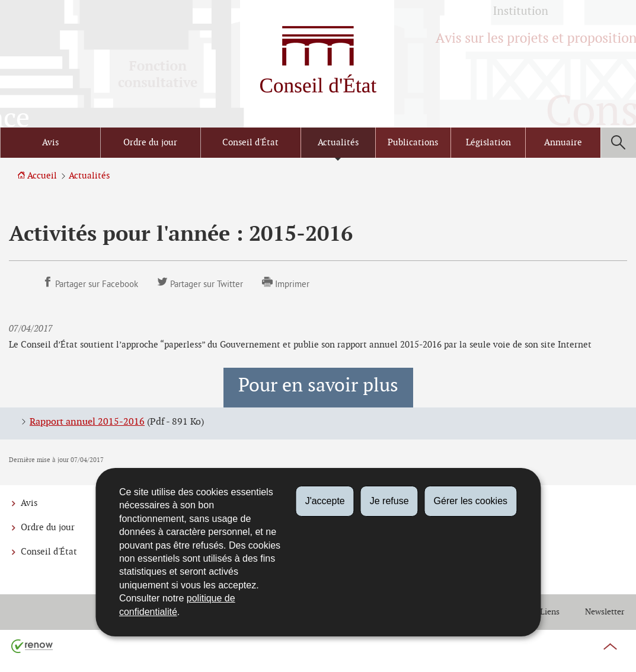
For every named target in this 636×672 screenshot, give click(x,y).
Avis (50, 143)
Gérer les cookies (471, 501)
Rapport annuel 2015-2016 (87, 422)
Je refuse (389, 501)
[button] (618, 143)
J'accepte (325, 501)
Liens (550, 612)
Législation (488, 143)
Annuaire (563, 143)
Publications (413, 143)
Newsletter (605, 612)
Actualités (338, 143)
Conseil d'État (250, 143)
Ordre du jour (150, 143)
